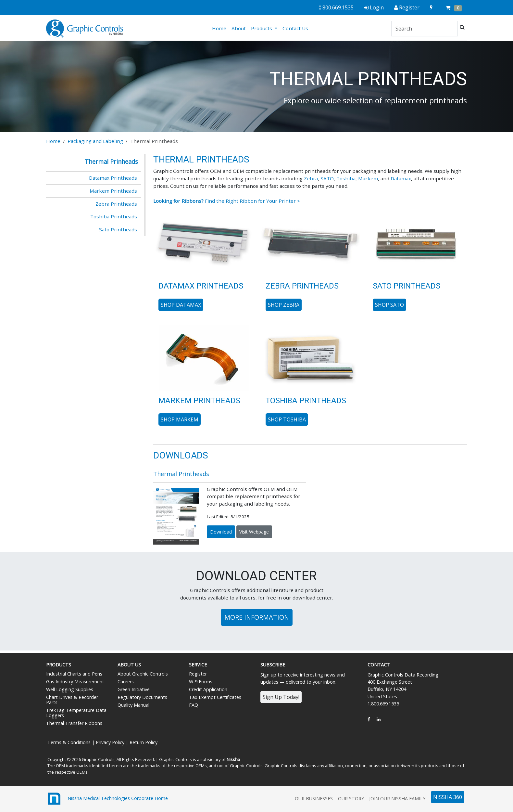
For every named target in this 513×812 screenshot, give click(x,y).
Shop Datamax (181, 305)
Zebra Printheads (116, 204)
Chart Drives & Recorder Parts (72, 700)
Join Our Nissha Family (397, 799)
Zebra (311, 178)
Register (198, 674)
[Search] (425, 29)
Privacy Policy (110, 742)
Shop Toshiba (287, 419)
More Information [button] (257, 617)
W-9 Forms (201, 682)
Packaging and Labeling (95, 141)
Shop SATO (389, 305)
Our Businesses (314, 799)
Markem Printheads (113, 191)
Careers (126, 682)
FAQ (194, 705)
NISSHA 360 (448, 797)
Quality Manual (133, 705)
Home (220, 28)
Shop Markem (180, 419)
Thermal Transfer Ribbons (74, 723)
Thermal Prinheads (111, 161)
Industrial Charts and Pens (74, 674)
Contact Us (295, 28)
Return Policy (144, 742)
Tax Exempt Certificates (215, 697)
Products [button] (262, 28)
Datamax (401, 178)
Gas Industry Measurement (75, 682)
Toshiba (346, 178)
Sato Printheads (118, 229)
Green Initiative (134, 689)
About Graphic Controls (143, 674)
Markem (368, 178)
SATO (327, 178)
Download (221, 532)
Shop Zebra (284, 305)
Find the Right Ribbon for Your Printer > (227, 201)
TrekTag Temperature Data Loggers (76, 713)
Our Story (351, 799)
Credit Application (208, 689)
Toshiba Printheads (114, 216)
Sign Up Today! (281, 697)
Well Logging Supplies (70, 689)
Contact (379, 665)
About (239, 28)
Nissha (233, 759)
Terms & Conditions (69, 742)
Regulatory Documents (142, 697)
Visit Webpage (254, 532)
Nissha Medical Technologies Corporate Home (107, 799)
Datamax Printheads (113, 178)
